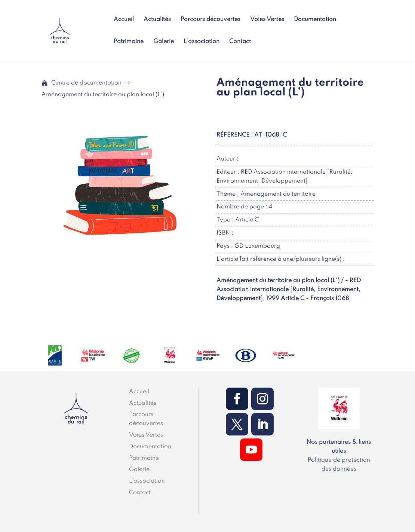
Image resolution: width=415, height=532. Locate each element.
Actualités (157, 20)
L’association (202, 42)
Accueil (124, 20)
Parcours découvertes (210, 20)
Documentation (315, 20)
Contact (240, 42)
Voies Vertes (267, 20)
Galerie (164, 42)
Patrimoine (129, 42)
